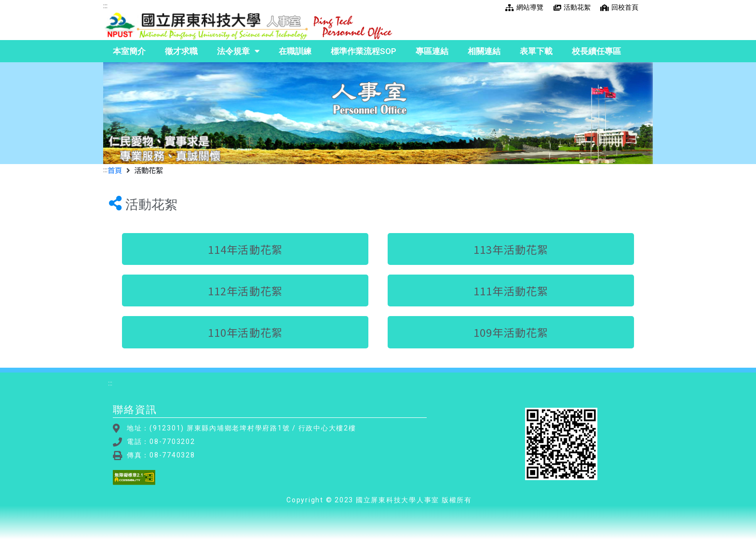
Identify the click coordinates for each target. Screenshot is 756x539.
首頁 (115, 170)
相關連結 (484, 51)
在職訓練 (295, 51)
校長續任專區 (596, 51)
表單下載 (536, 51)
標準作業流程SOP (364, 51)
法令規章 (238, 51)
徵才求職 (181, 51)
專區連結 (432, 51)
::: (105, 5)
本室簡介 (129, 51)
